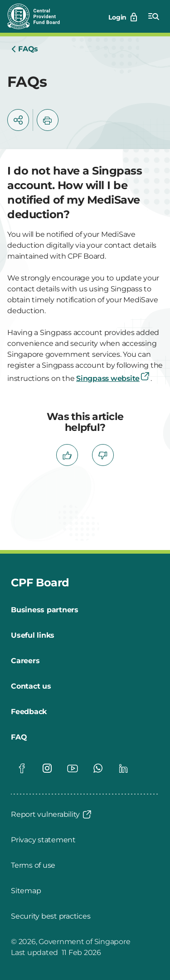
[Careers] (25, 661)
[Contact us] (31, 686)
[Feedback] (29, 712)
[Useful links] (33, 635)
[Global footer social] (22, 768)
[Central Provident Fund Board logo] (39, 16)
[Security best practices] (51, 916)
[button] (18, 120)
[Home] (24, 49)
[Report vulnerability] (52, 815)
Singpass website (113, 378)
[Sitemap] (26, 891)
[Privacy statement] (43, 840)
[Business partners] (45, 610)
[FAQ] (19, 737)
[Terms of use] (33, 865)
